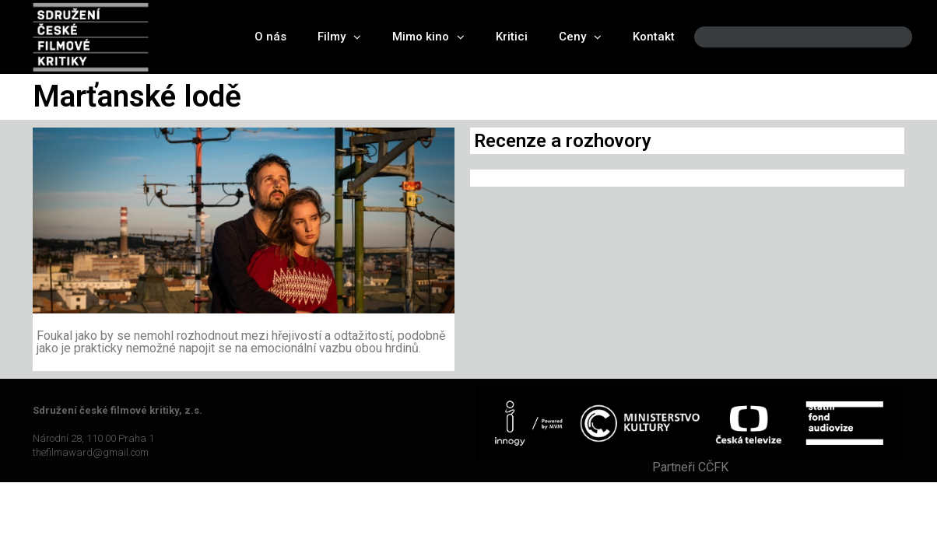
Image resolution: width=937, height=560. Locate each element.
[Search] (887, 37)
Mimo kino (428, 37)
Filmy (339, 37)
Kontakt (654, 37)
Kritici (512, 37)
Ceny (580, 37)
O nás (270, 37)
